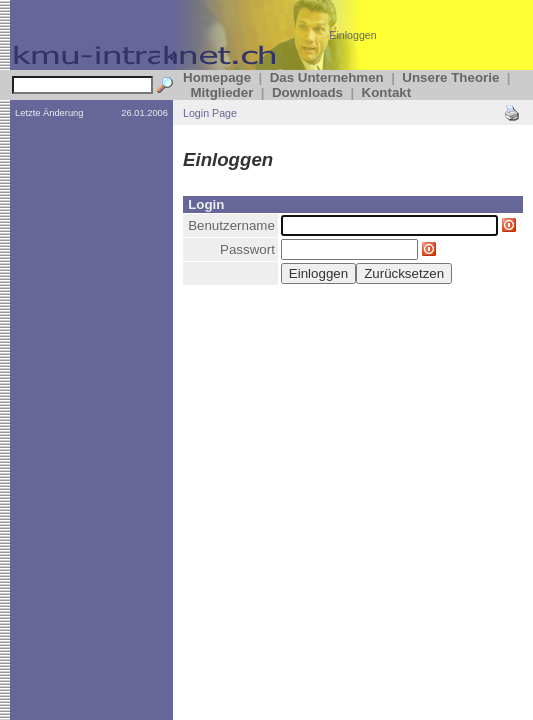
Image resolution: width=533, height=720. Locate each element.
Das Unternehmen (327, 77)
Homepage (217, 77)
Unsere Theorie (450, 77)
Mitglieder (221, 92)
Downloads (307, 92)
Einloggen (352, 35)
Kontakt (387, 92)
